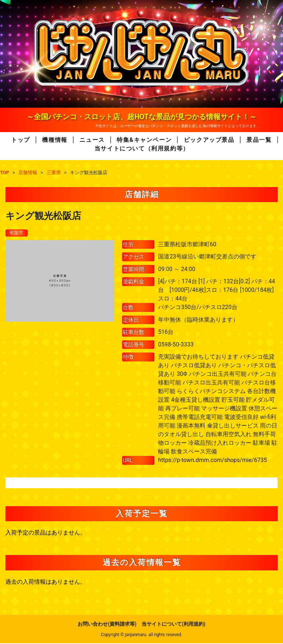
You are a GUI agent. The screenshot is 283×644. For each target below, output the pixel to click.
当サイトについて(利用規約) (173, 625)
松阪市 (18, 233)
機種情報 (55, 140)
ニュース (92, 140)
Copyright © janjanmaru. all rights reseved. (141, 635)
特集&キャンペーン (144, 140)
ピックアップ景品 (209, 140)
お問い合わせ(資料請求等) (107, 625)
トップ (21, 140)
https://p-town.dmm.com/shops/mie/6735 (212, 461)
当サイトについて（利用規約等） (142, 148)
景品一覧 (259, 140)
